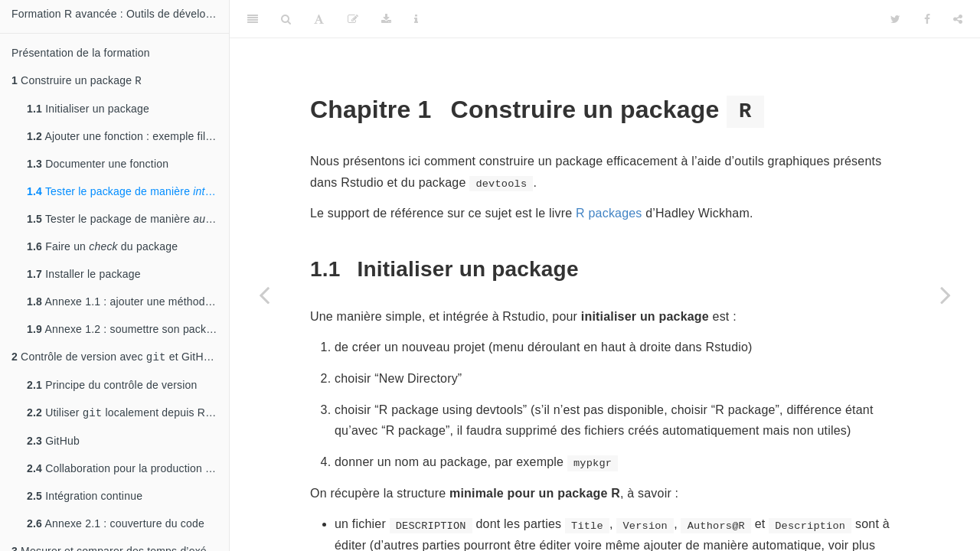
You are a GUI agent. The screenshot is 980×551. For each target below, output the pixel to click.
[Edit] (353, 19)
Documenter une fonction (98, 165)
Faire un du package (102, 248)
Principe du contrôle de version (112, 388)
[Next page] (946, 295)
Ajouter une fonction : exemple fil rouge (128, 138)
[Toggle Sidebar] (253, 19)
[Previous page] (264, 295)
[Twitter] (895, 19)
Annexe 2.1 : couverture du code (116, 528)
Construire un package (77, 82)
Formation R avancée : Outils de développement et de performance (120, 14)
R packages (609, 213)
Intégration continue (85, 500)
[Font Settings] (319, 19)
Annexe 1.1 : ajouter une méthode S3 (127, 303)
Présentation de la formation (81, 53)
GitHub (53, 445)
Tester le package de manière (128, 193)
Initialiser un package (88, 110)
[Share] (958, 19)
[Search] (286, 19)
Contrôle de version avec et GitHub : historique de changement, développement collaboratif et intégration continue (120, 359)
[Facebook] (927, 19)
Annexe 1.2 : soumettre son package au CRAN (128, 331)
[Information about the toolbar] (416, 19)
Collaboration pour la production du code (128, 473)
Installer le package (84, 275)
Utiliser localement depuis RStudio (128, 417)
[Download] (386, 19)
